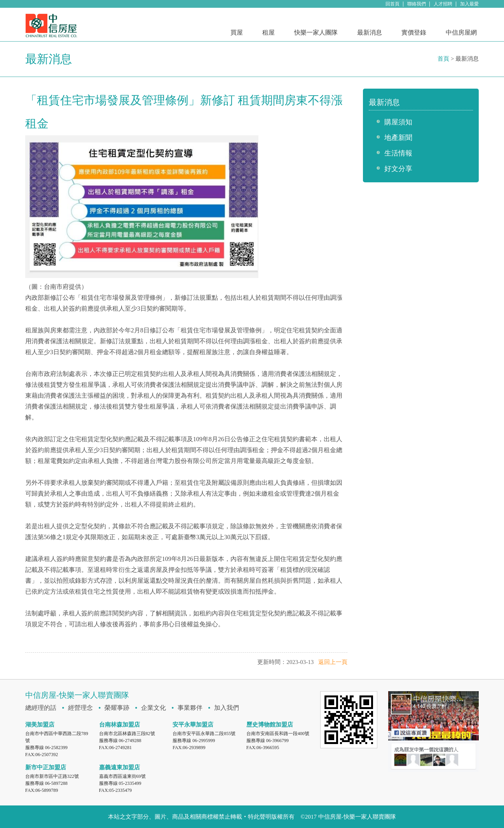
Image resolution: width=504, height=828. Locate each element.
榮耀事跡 (117, 708)
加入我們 (227, 708)
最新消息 (370, 32)
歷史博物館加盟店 (270, 725)
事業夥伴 (190, 708)
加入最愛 (469, 4)
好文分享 (398, 169)
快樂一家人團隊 (316, 32)
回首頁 (392, 4)
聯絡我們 (417, 4)
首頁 (443, 59)
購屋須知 (398, 122)
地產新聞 (398, 138)
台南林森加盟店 (119, 725)
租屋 (269, 32)
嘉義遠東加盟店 (119, 767)
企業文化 (153, 708)
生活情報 (398, 153)
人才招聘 (443, 4)
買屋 (237, 32)
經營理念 (80, 708)
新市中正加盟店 (46, 767)
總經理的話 (41, 708)
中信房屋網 (461, 32)
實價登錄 (414, 32)
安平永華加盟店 (193, 725)
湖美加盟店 (40, 725)
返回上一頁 (333, 662)
